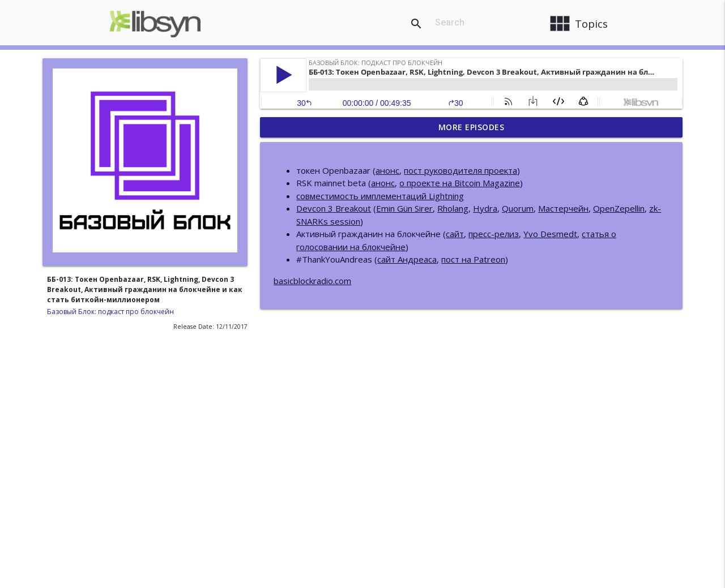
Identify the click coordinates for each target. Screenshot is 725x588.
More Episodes (472, 127)
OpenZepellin (619, 208)
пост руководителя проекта (460, 170)
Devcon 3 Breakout (334, 208)
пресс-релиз (494, 234)
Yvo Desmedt (550, 234)
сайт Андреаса (407, 259)
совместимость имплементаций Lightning (380, 196)
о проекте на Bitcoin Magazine (460, 183)
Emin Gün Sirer (404, 208)
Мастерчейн (563, 208)
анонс (387, 170)
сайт (455, 234)
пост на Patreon (473, 259)
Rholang (453, 208)
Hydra (485, 208)
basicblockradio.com (312, 281)
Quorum (518, 208)
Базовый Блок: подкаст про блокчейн (110, 312)
